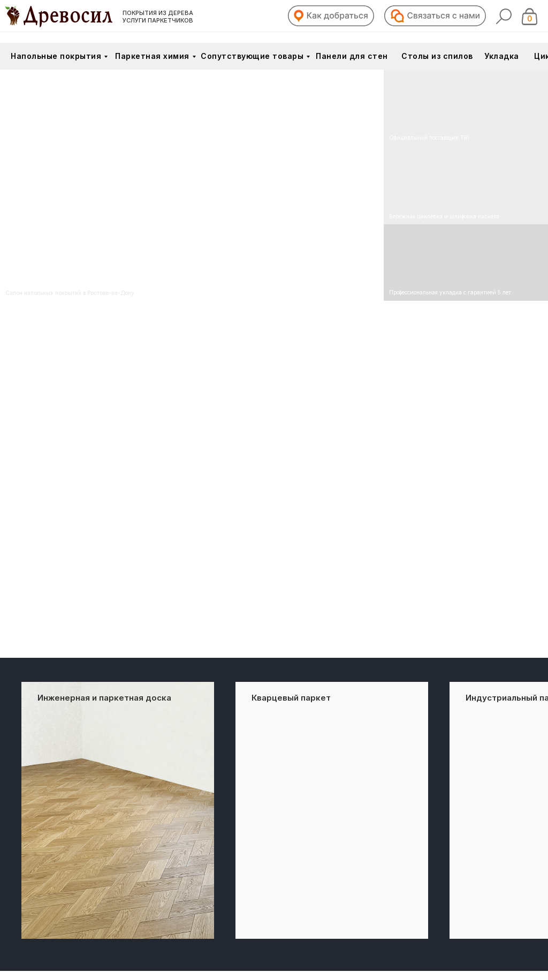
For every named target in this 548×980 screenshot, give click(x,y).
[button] (331, 16)
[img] (466, 185)
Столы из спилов (437, 56)
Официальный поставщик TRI (429, 138)
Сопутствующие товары (252, 56)
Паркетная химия (152, 56)
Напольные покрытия (56, 56)
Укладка (502, 56)
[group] (118, 810)
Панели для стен (352, 56)
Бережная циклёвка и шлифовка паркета (444, 216)
